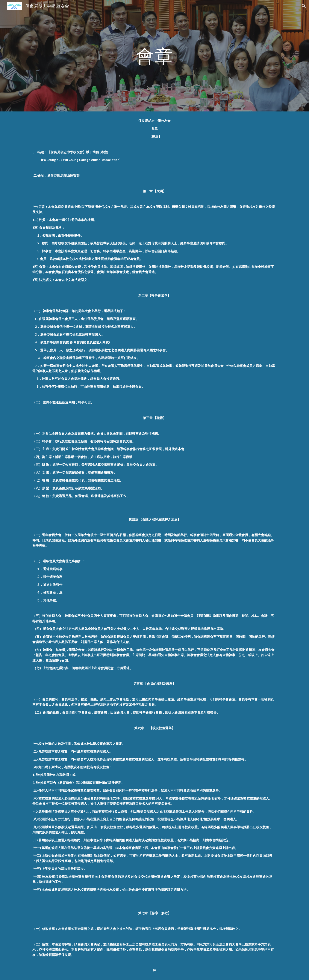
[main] (154, 56)
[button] (304, 6)
